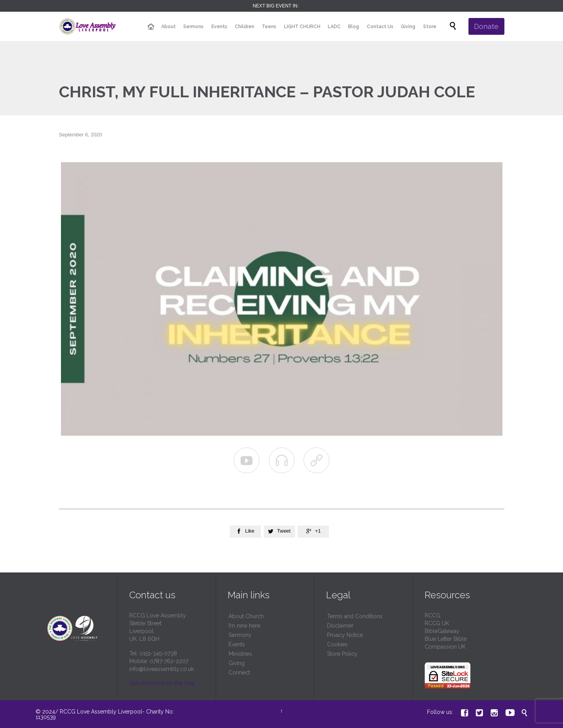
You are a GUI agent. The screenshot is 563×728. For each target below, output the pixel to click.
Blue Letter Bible (446, 639)
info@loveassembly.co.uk (162, 669)
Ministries (240, 654)
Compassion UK (445, 647)
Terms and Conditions (355, 616)
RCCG (433, 615)
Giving (237, 663)
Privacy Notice (345, 635)
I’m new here (244, 626)
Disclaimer (340, 626)
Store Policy (342, 654)
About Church (246, 616)
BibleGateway (442, 631)
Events (237, 644)
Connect (239, 673)
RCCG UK (437, 623)
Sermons (240, 635)
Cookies (337, 644)
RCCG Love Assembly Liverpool (101, 712)
